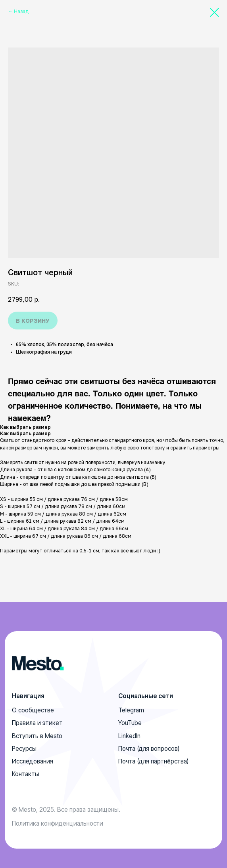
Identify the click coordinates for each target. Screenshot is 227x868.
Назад (21, 11)
